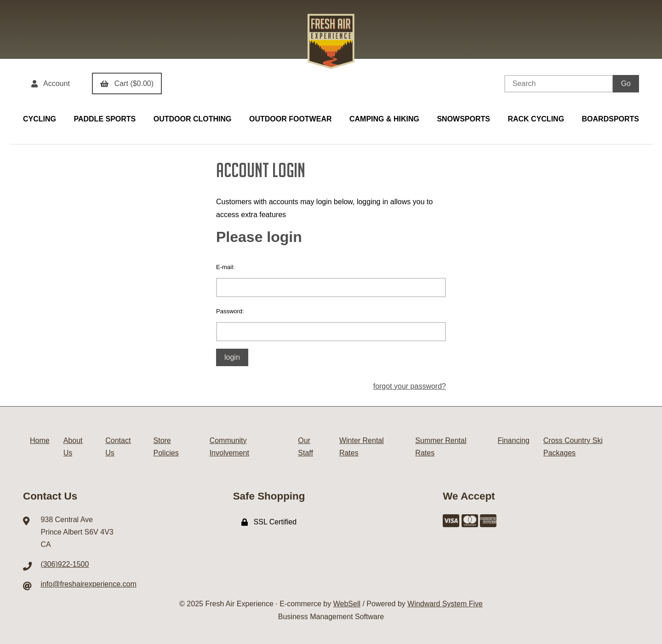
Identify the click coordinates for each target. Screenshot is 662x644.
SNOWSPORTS (463, 119)
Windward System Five (445, 604)
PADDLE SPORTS (105, 119)
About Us (73, 447)
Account (51, 83)
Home (40, 440)
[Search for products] (559, 84)
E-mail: (225, 267)
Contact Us (118, 447)
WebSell (347, 604)
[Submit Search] (626, 84)
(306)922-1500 (65, 564)
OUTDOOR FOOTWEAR (291, 119)
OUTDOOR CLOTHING (193, 119)
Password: (230, 311)
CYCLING (40, 119)
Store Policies (166, 447)
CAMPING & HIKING (384, 119)
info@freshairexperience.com (88, 584)
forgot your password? (410, 386)
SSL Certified (269, 522)
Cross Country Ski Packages (573, 447)
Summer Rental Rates (441, 447)
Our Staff (305, 447)
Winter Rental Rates (362, 447)
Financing (513, 440)
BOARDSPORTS (611, 119)
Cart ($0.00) (127, 83)
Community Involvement (229, 447)
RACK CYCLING (536, 119)
